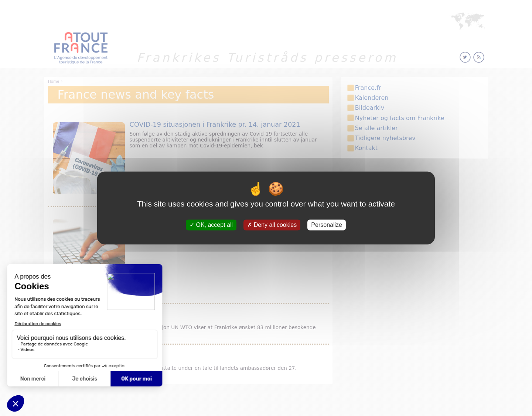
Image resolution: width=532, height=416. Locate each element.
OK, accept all (211, 225)
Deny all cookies (272, 225)
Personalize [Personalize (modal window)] (327, 225)
